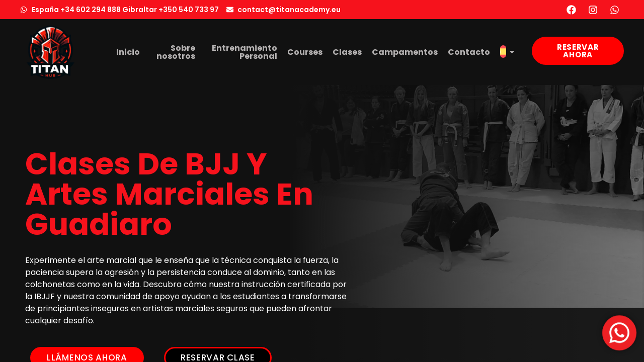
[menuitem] (507, 52)
